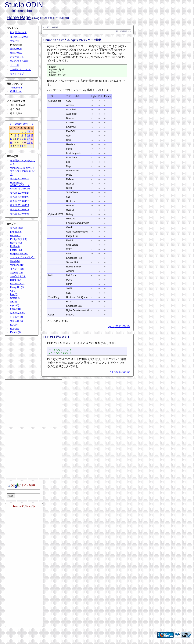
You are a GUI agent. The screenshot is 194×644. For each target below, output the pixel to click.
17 (29, 139)
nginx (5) (15, 305)
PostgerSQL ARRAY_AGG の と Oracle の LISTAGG (20, 186)
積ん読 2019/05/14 (20, 179)
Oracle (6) (15, 298)
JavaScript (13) (18, 276)
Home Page (19, 17)
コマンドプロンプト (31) (23, 257)
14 (18, 139)
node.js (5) (16, 309)
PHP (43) (15, 246)
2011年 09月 (22, 124)
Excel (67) (15, 236)
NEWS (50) (16, 243)
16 (25, 139)
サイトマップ (17, 74)
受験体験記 (16, 53)
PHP (112, 374)
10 (29, 135)
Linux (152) (16, 232)
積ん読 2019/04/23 (20, 197)
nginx (111, 328)
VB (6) (13, 302)
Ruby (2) (15, 329)
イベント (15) (17, 269)
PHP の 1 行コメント (57, 339)
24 (29, 143)
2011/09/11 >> (123, 32)
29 (22, 146)
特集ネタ (15, 41)
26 (11, 146)
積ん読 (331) (17, 228)
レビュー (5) (16, 317)
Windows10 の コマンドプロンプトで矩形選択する (23, 171)
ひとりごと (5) (18, 313)
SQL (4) (14, 325)
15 (22, 139)
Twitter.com (16, 88)
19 (11, 143)
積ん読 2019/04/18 (20, 201)
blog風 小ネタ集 (18, 32)
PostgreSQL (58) (19, 239)
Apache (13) (16, 273)
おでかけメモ (17, 57)
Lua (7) (14, 294)
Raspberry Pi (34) (19, 254)
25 (32, 143)
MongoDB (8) (17, 287)
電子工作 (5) (16, 321)
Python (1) (15, 332)
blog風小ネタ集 (43, 18)
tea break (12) (17, 284)
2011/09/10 (122, 328)
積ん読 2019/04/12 (20, 205)
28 (18, 146)
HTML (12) (16, 280)
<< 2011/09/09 (51, 28)
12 (11, 139)
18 (32, 139)
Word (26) (15, 261)
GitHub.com (16, 91)
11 (32, 135)
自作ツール (16, 49)
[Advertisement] (33, 406)
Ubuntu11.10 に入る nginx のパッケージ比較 (73, 40)
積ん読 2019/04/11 (20, 210)
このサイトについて (20, 69)
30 (25, 146)
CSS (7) (14, 291)
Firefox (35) (16, 250)
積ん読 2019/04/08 (20, 214)
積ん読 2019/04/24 (20, 193)
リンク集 (15, 65)
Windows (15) (17, 265)
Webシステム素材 (19, 61)
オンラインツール (19, 37)
